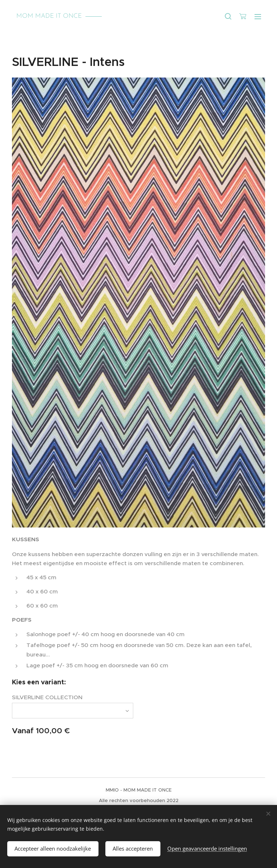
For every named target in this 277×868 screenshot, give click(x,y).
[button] (228, 16)
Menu (258, 17)
